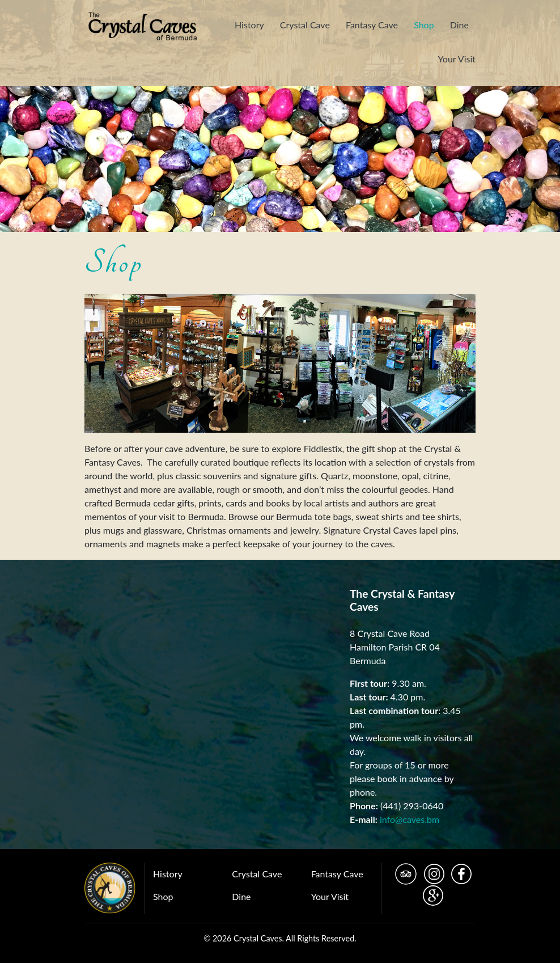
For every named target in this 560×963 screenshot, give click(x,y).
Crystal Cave (305, 25)
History (249, 25)
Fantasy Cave (372, 25)
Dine (459, 25)
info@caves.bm (410, 819)
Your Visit (457, 59)
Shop (424, 25)
